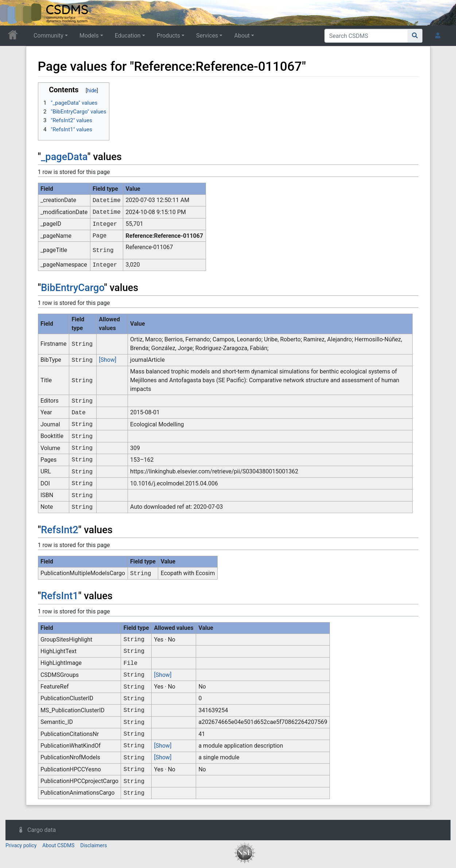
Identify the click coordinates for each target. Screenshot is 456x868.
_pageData (64, 157)
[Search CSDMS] (366, 36)
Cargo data (42, 830)
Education (128, 36)
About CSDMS (58, 845)
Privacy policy (21, 845)
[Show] (108, 360)
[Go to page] (415, 36)
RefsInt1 (60, 596)
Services (207, 36)
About (242, 36)
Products (168, 36)
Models (89, 36)
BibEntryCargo (72, 288)
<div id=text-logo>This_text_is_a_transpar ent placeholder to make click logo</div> (12, 13)
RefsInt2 (60, 530)
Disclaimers (93, 845)
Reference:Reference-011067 (165, 236)
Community (48, 36)
